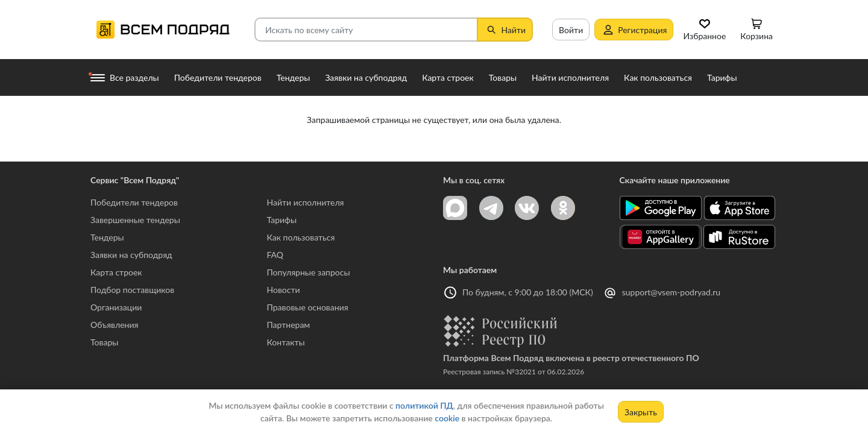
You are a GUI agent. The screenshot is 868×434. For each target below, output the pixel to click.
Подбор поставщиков (132, 290)
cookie (447, 418)
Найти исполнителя (306, 202)
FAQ (275, 255)
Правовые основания (308, 307)
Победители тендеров (134, 202)
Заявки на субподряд (131, 255)
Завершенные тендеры (135, 220)
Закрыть (641, 412)
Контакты (286, 342)
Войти (571, 30)
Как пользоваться (301, 237)
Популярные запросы (309, 272)
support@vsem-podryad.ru (671, 292)
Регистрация (634, 30)
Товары (104, 342)
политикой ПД (424, 405)
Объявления (114, 325)
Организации (116, 307)
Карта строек (116, 272)
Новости (284, 290)
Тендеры (107, 237)
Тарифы (282, 220)
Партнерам (289, 325)
